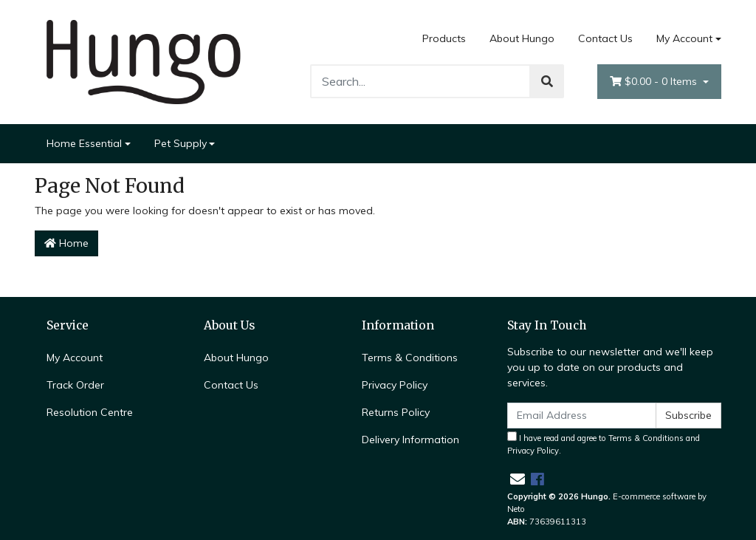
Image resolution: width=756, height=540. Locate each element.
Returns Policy (396, 412)
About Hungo (522, 38)
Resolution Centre (90, 412)
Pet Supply (181, 143)
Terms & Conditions (410, 358)
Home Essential (84, 143)
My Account (75, 358)
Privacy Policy (395, 385)
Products (444, 38)
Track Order (75, 385)
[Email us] (518, 479)
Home (66, 243)
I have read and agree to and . (604, 444)
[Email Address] (582, 416)
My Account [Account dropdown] (684, 38)
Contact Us (605, 38)
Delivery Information (410, 440)
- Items (655, 82)
